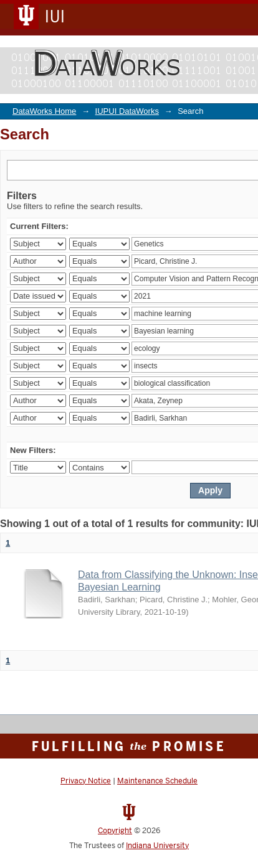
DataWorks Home (44, 111)
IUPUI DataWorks (127, 111)
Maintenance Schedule (157, 781)
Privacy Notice (86, 781)
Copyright (115, 831)
